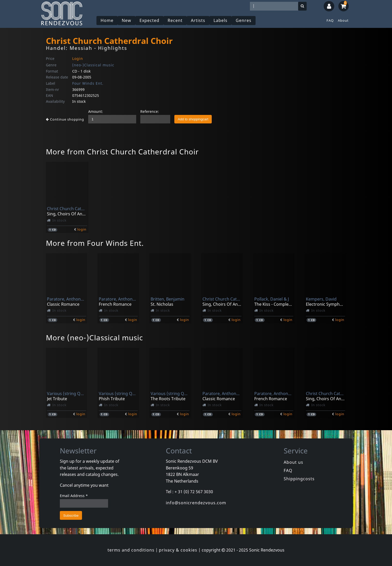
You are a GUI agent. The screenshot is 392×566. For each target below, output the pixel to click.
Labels (221, 20)
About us (293, 462)
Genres (244, 20)
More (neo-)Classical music (94, 337)
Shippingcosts (299, 479)
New (126, 20)
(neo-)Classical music (93, 65)
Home (107, 20)
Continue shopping (65, 119)
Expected (149, 20)
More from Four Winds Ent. (95, 243)
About (343, 20)
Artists (198, 20)
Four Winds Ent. (88, 83)
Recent (175, 20)
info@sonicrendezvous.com (196, 503)
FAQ (330, 20)
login (82, 229)
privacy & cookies (178, 550)
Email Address (74, 496)
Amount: (96, 111)
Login (78, 58)
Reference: (150, 111)
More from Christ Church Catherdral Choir (122, 152)
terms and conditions (131, 550)
